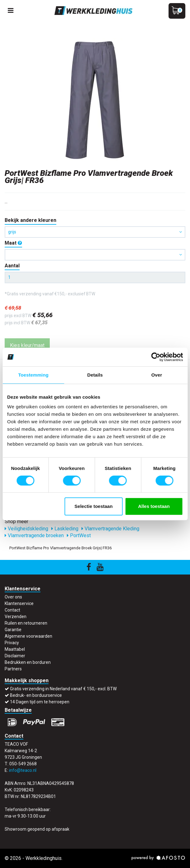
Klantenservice (19, 603)
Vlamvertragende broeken (34, 535)
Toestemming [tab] (33, 375)
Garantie (13, 630)
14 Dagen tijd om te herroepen (40, 702)
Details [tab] (95, 375)
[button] (95, 255)
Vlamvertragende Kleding (110, 529)
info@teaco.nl (23, 770)
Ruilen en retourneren (26, 623)
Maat (13, 243)
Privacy (12, 643)
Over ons (13, 597)
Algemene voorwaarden (28, 636)
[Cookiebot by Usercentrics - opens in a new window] (156, 357)
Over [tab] (157, 375)
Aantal (12, 266)
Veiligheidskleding (26, 529)
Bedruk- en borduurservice (36, 695)
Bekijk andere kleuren (30, 220)
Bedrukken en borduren (28, 662)
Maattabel (15, 649)
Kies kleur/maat (27, 345)
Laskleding (65, 529)
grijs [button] (95, 232)
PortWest (79, 535)
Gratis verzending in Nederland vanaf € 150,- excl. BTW (63, 689)
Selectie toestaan (94, 506)
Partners (13, 669)
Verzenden (16, 617)
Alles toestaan (154, 506)
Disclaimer (15, 656)
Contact (12, 610)
